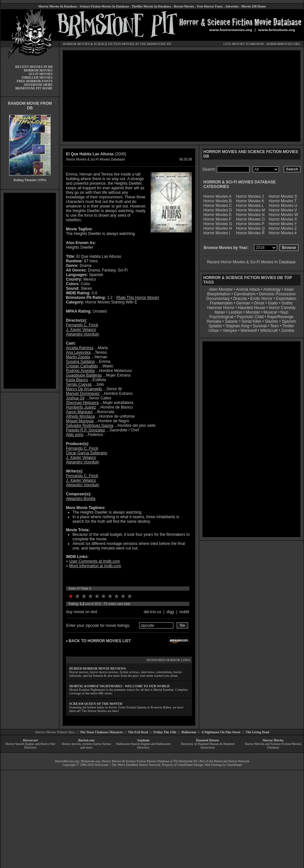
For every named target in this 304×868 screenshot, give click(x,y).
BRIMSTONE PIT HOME (34, 88)
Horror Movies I (217, 233)
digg (170, 612)
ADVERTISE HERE (38, 85)
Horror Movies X (283, 219)
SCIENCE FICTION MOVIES (114, 44)
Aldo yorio (75, 435)
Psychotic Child (250, 317)
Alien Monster (221, 289)
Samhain (143, 740)
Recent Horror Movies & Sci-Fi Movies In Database (251, 262)
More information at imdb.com (95, 566)
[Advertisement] (30, 291)
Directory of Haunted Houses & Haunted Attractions (208, 746)
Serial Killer (252, 321)
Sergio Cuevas (79, 384)
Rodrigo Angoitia (80, 371)
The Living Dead (258, 732)
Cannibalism (245, 294)
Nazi (284, 312)
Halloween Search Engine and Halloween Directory (144, 746)
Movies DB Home (254, 6)
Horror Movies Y (283, 224)
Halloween (189, 732)
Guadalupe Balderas (84, 375)
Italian (220, 312)
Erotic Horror (262, 299)
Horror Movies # (283, 233)
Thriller (288, 326)
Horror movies (71, 744)
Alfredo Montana (80, 416)
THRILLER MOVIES (37, 77)
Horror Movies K (250, 201)
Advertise (232, 6)
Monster (253, 312)
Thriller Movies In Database (151, 6)
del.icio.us (152, 612)
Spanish (289, 321)
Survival (260, 326)
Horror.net (30, 740)
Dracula (240, 299)
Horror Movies (273, 740)
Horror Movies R (250, 233)
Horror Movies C (218, 206)
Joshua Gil (75, 398)
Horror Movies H (218, 228)
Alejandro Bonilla (81, 499)
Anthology (272, 289)
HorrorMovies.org (67, 761)
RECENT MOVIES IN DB (34, 67)
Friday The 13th (165, 732)
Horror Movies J (250, 196)
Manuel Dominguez (83, 394)
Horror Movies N (250, 215)
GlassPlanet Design (190, 765)
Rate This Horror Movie (137, 298)
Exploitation (286, 299)
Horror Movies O (250, 219)
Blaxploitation (219, 294)
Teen (274, 326)
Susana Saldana (80, 362)
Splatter (215, 326)
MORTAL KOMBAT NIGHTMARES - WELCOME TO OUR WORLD (120, 686)
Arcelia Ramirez (80, 348)
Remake (214, 321)
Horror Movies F (217, 219)
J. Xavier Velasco (81, 330)
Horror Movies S (283, 196)
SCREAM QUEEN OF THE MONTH (96, 704)
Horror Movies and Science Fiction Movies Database (273, 746)
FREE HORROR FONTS (35, 81)
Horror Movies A (217, 196)
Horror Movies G (218, 224)
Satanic (232, 321)
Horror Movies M (251, 210)
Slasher (272, 321)
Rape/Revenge (280, 317)
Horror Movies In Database (58, 6)
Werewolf (248, 331)
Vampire (230, 331)
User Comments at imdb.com (95, 561)
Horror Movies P (250, 224)
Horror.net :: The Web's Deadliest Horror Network (128, 765)
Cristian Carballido (82, 366)
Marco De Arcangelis (84, 389)
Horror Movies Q (250, 228)
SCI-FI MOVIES (41, 74)
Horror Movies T (283, 201)
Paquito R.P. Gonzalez (86, 430)
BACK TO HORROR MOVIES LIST (100, 641)
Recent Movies (184, 6)
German (243, 303)
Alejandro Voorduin (82, 334)
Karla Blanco (77, 380)
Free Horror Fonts (210, 6)
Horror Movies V (283, 210)
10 (130, 596)
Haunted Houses (207, 740)
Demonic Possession (277, 294)
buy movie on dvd (82, 612)
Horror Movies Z (283, 228)
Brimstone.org (90, 761)
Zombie (288, 331)
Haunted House (252, 308)
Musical (270, 312)
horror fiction (102, 744)
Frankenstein (221, 303)
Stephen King (237, 326)
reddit (184, 612)
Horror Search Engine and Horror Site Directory (30, 746)
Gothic (287, 303)
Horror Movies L (250, 206)
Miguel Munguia (80, 421)
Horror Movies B (218, 201)
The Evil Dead (138, 732)
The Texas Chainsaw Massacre (101, 732)
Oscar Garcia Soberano (87, 453)
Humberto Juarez (81, 407)
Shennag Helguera (82, 403)
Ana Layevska (78, 352)
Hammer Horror (221, 308)
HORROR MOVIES (76, 44)
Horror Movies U (283, 206)
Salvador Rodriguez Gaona (90, 426)
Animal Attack (248, 289)
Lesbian (236, 312)
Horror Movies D (218, 210)
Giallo (273, 303)
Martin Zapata (78, 357)
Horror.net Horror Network (232, 761)
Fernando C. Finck (82, 325)
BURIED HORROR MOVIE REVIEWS (98, 668)
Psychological (221, 317)
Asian (289, 289)
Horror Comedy (282, 308)
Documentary (218, 299)
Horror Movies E (218, 215)
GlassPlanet (234, 765)
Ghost (259, 303)
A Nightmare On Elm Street (221, 732)
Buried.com (87, 740)
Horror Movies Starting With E (111, 302)
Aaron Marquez (79, 412)
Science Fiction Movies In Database (104, 6)
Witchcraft (269, 331)
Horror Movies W (283, 215)
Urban (214, 331)
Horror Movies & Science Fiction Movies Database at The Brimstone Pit (150, 761)
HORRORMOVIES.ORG (283, 44)
